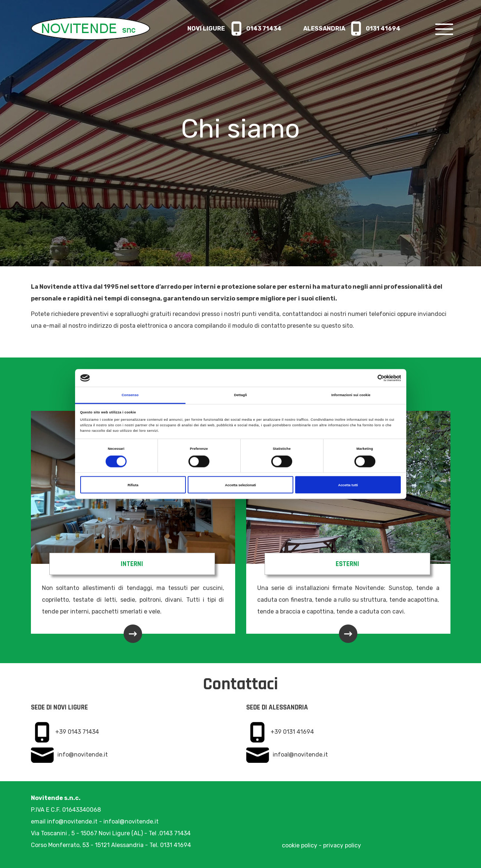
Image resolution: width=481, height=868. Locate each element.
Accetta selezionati (240, 485)
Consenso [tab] (130, 395)
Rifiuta (133, 485)
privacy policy (342, 845)
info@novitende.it (83, 755)
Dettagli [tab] (240, 395)
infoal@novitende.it (300, 755)
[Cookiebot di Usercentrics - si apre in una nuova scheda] (369, 378)
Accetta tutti (348, 485)
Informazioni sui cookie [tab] (351, 395)
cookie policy (300, 845)
